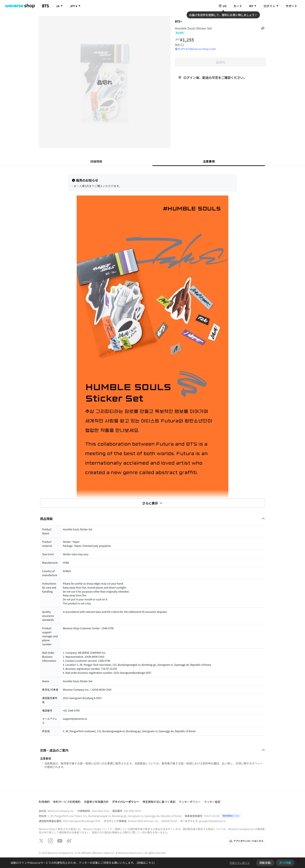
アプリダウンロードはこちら (246, 841)
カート (238, 6)
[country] (222, 6)
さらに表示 (152, 503)
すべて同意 (285, 863)
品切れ (221, 62)
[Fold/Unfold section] (152, 519)
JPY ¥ (73, 6)
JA (58, 6)
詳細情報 (96, 161)
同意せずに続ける (240, 863)
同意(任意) (265, 863)
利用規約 (44, 802)
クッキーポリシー (190, 802)
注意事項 (209, 161)
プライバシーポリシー (126, 802)
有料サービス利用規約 (67, 802)
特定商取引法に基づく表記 (159, 802)
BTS (178, 21)
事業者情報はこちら (231, 816)
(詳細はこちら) (145, 863)
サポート (292, 6)
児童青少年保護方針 (96, 802)
